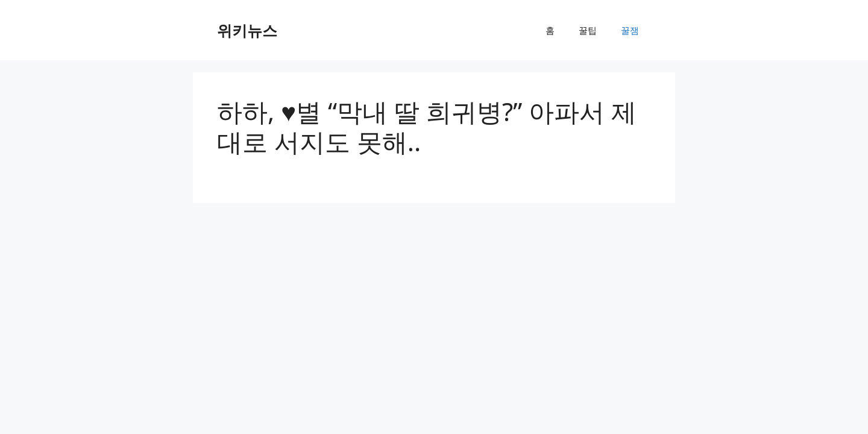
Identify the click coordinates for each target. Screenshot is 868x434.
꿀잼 (630, 30)
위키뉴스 (247, 30)
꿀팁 (588, 30)
